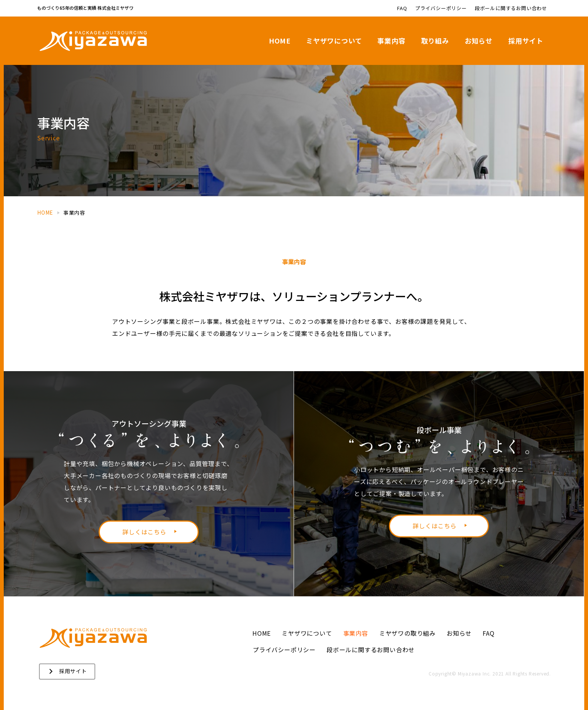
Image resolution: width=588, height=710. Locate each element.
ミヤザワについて (307, 633)
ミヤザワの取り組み (407, 633)
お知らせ (459, 633)
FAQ (488, 633)
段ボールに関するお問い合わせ (371, 650)
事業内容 (356, 633)
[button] (67, 671)
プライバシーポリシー (284, 650)
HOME (262, 633)
